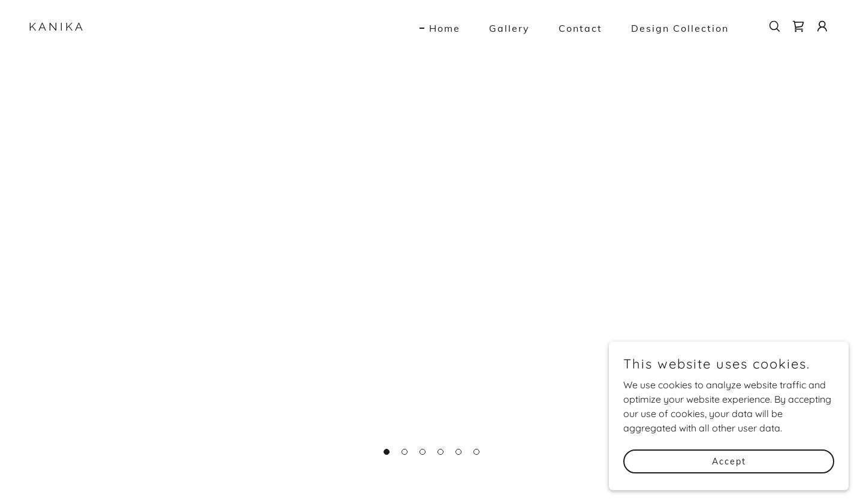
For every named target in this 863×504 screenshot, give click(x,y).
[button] (822, 26)
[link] (141, 27)
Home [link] (445, 28)
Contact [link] (580, 28)
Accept (729, 461)
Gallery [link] (509, 28)
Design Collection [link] (680, 28)
